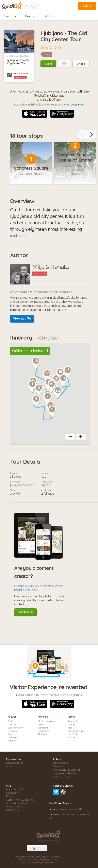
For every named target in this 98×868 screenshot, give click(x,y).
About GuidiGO (15, 789)
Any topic (73, 721)
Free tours (43, 731)
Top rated (43, 728)
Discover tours (15, 763)
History (72, 724)
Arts (70, 728)
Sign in (87, 6)
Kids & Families (76, 731)
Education (12, 793)
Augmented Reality (65, 773)
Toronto (12, 741)
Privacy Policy (14, 807)
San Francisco (15, 728)
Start (48, 64)
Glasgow (12, 731)
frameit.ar (54, 815)
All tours (42, 734)
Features (58, 766)
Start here (25, 612)
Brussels (13, 737)
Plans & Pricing (62, 777)
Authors (11, 766)
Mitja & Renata (21, 73)
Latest (41, 724)
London (12, 724)
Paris (10, 721)
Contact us (12, 810)
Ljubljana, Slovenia (18, 56)
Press (9, 796)
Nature (71, 737)
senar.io (53, 809)
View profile (22, 318)
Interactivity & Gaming (66, 770)
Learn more (78, 105)
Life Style (73, 734)
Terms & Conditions (18, 803)
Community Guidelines (20, 800)
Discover (33, 16)
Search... (53, 16)
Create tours (11, 16)
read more (18, 236)
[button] (32, 386)
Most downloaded (47, 721)
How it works (61, 763)
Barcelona (13, 734)
